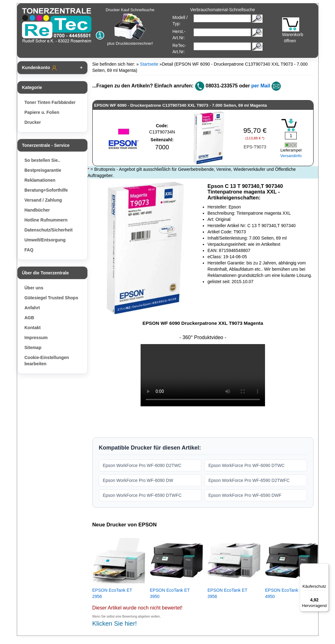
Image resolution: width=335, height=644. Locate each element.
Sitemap (33, 348)
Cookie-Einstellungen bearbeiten (47, 361)
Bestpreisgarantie (43, 170)
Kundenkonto (40, 68)
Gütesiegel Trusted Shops (51, 298)
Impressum (36, 338)
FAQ (29, 250)
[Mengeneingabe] (291, 136)
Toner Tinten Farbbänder (50, 102)
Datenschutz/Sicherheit (49, 230)
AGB (29, 318)
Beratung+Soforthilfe (46, 190)
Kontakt (33, 328)
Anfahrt (32, 308)
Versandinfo (291, 156)
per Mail (261, 86)
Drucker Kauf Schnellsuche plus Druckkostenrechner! (130, 27)
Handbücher (37, 210)
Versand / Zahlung (43, 200)
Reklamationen (40, 180)
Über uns (34, 288)
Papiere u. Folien (42, 112)
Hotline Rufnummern (46, 220)
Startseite (149, 64)
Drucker (33, 122)
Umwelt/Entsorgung (45, 240)
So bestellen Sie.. (42, 160)
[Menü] (325, 567)
